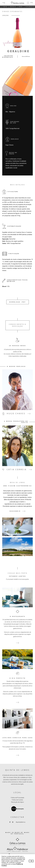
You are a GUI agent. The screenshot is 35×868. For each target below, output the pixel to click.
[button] (30, 3)
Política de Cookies (17, 800)
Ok (31, 861)
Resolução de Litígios (17, 802)
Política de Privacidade (17, 798)
